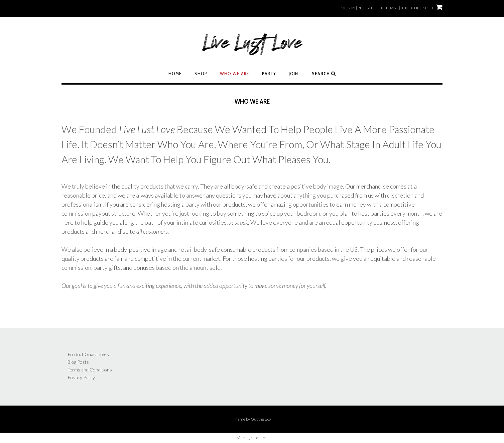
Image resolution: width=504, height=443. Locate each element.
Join (293, 74)
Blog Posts (78, 362)
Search (324, 74)
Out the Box (261, 419)
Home (175, 74)
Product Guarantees (88, 354)
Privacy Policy (81, 377)
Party (269, 74)
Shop (201, 74)
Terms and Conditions (90, 370)
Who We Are (235, 74)
